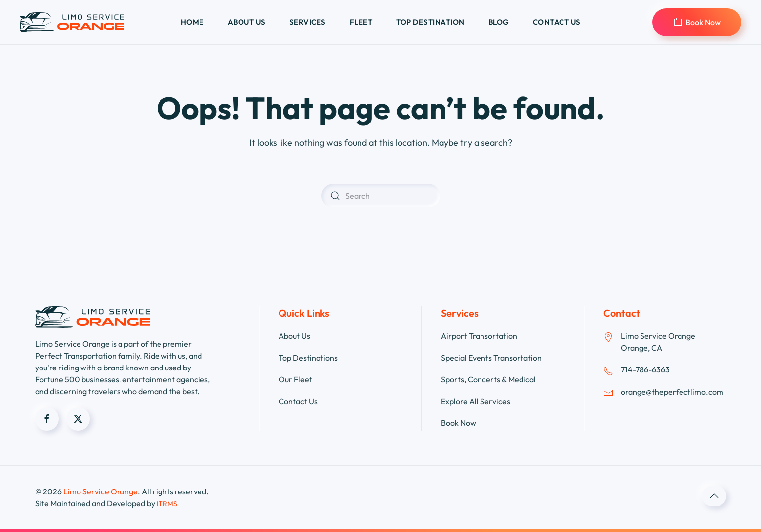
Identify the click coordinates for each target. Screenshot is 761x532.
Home (192, 22)
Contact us (557, 22)
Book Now (697, 22)
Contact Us (298, 401)
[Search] (381, 196)
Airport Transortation (479, 336)
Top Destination (430, 22)
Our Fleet (295, 379)
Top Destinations (308, 358)
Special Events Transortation (491, 358)
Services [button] (308, 22)
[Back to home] (72, 22)
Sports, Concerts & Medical (488, 379)
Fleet (361, 22)
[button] (714, 496)
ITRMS (167, 504)
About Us (294, 336)
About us (247, 22)
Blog (499, 22)
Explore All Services (476, 401)
